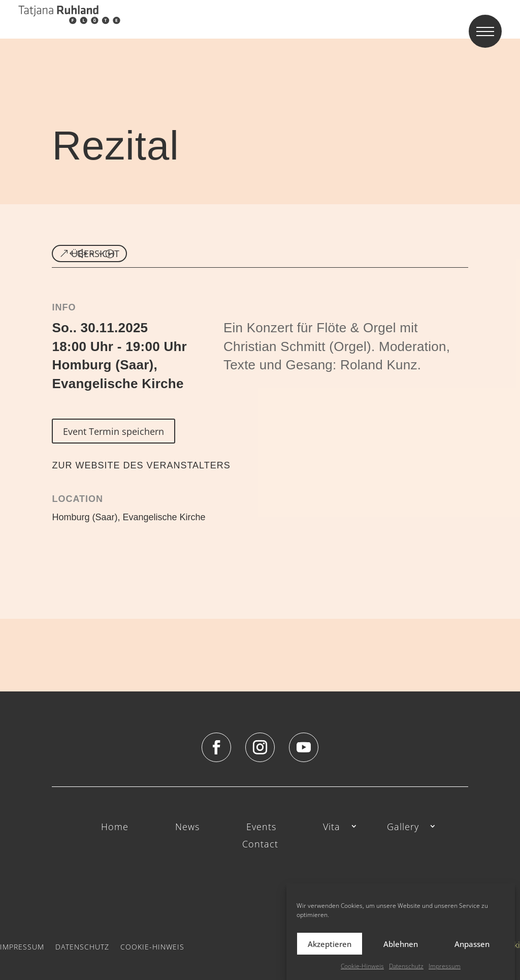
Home (115, 827)
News (187, 827)
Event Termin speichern (113, 431)
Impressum (445, 966)
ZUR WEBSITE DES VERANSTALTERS (141, 465)
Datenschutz (406, 966)
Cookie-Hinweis (362, 966)
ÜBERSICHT (95, 254)
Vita (332, 827)
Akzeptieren (330, 944)
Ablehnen (401, 944)
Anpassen (472, 944)
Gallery (403, 827)
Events (261, 827)
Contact (260, 845)
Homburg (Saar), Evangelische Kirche (128, 517)
